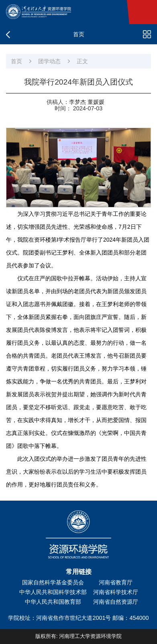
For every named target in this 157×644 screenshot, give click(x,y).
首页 (16, 61)
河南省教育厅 (116, 582)
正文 (82, 61)
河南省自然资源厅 (116, 602)
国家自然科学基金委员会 (53, 582)
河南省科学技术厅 (116, 592)
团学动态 (49, 61)
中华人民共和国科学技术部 (53, 592)
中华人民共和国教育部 (53, 602)
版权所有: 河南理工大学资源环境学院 (78, 636)
